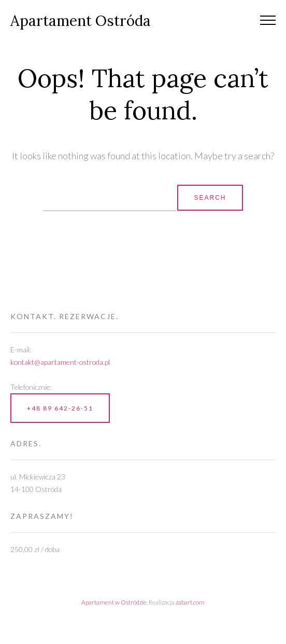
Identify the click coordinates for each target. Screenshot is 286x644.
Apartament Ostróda (81, 21)
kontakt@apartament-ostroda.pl (60, 362)
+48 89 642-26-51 (60, 408)
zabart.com (190, 602)
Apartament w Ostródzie (114, 602)
